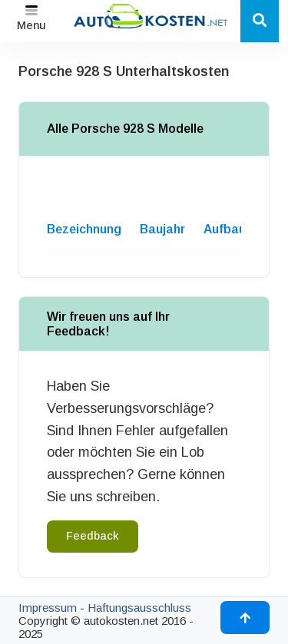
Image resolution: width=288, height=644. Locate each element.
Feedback (93, 536)
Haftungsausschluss (139, 608)
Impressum (48, 608)
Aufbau (225, 229)
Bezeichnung (84, 229)
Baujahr (162, 229)
